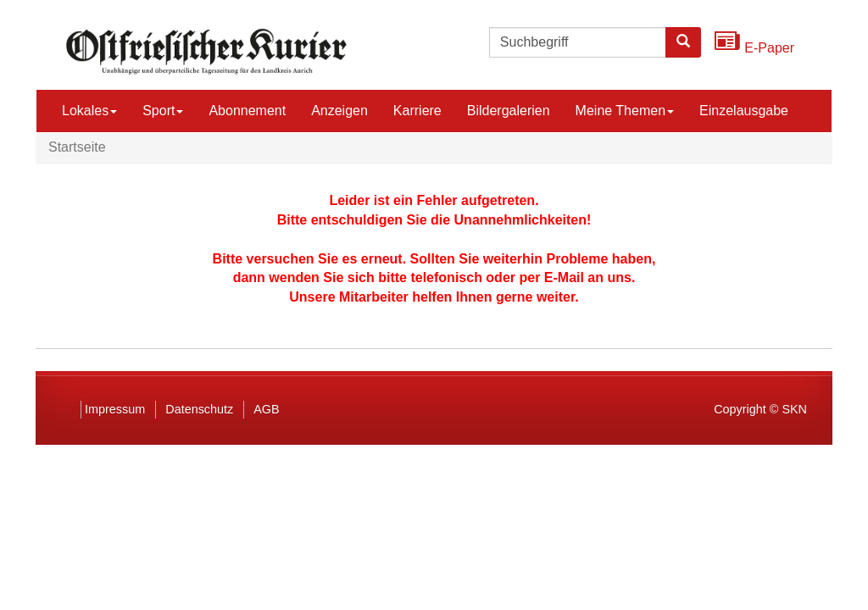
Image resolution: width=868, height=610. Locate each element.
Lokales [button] (89, 111)
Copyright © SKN (760, 409)
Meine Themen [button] (625, 111)
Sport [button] (163, 111)
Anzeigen (339, 111)
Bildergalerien (509, 111)
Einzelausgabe (744, 111)
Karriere (417, 111)
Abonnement (247, 111)
